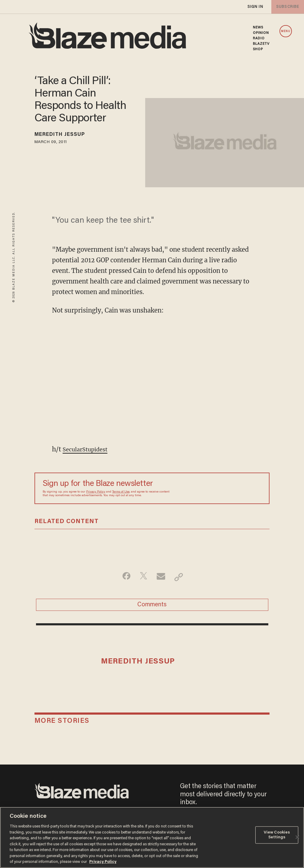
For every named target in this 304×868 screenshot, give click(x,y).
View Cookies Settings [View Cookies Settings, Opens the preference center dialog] (277, 835)
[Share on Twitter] (143, 577)
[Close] (297, 837)
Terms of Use (121, 492)
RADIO (259, 38)
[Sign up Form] (219, 488)
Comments (152, 607)
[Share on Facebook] (124, 577)
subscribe (286, 7)
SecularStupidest (88, 449)
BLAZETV (261, 44)
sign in (255, 7)
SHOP (258, 49)
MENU (286, 31)
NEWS (258, 28)
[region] (152, 837)
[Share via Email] (162, 577)
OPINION (261, 33)
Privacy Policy (96, 492)
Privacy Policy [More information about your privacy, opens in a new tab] (103, 862)
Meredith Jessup (66, 136)
